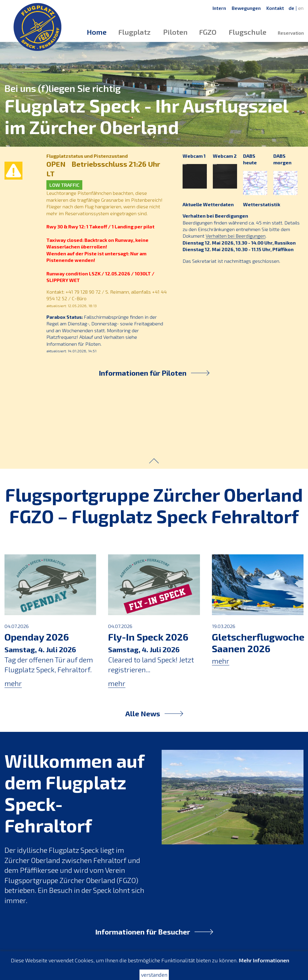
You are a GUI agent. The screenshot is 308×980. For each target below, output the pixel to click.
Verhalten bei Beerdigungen (214, 216)
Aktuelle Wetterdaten (207, 204)
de (291, 8)
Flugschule (248, 32)
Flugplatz (134, 32)
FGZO (208, 32)
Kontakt (275, 8)
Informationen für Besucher (154, 932)
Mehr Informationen (264, 960)
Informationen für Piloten (154, 373)
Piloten (175, 32)
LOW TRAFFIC (63, 185)
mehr (13, 683)
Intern (219, 8)
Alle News (154, 713)
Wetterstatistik (260, 204)
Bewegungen (246, 8)
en (301, 8)
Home (97, 32)
